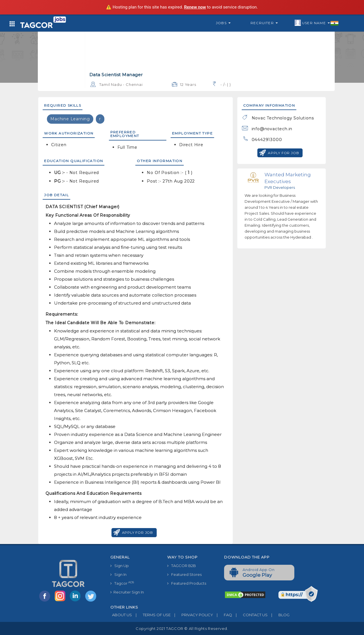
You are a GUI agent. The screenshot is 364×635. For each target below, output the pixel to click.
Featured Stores (184, 574)
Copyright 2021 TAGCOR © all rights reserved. (182, 628)
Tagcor (122, 583)
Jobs (223, 23)
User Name (317, 23)
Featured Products (187, 583)
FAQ (223, 615)
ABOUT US (121, 615)
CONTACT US (250, 615)
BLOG (279, 615)
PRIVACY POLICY (192, 615)
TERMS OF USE (151, 615)
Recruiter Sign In (127, 592)
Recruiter (264, 23)
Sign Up (120, 566)
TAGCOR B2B (182, 566)
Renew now (195, 7)
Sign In (118, 574)
